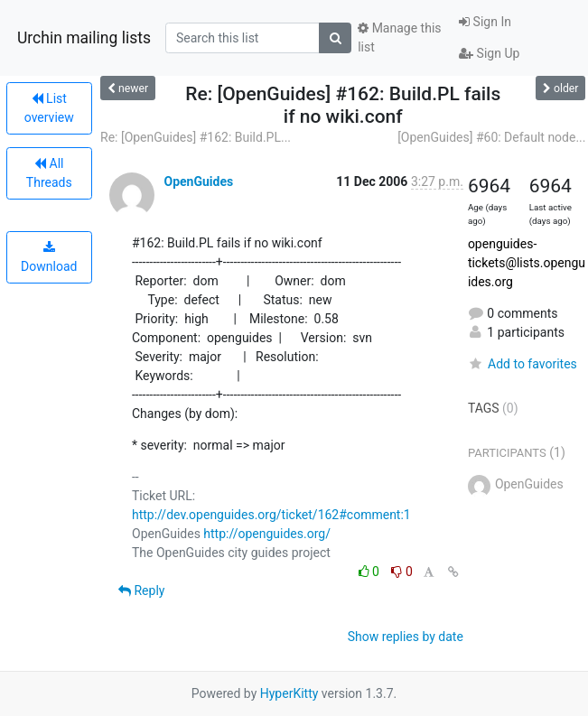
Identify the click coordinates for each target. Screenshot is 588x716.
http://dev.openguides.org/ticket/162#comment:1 (271, 515)
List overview (49, 108)
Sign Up (489, 53)
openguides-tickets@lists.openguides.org (527, 263)
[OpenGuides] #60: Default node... (491, 137)
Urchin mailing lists (84, 38)
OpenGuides (198, 181)
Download (49, 257)
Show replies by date (406, 637)
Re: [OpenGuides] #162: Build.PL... (196, 137)
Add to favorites (523, 364)
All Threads (49, 173)
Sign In (485, 22)
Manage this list (399, 37)
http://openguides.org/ (267, 534)
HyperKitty (289, 693)
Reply (141, 590)
